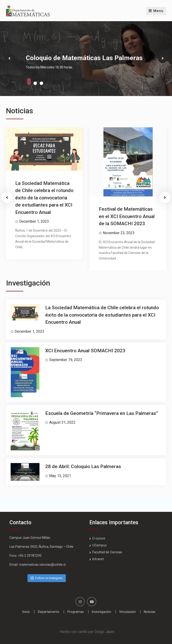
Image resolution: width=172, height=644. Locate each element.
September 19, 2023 (66, 360)
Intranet (98, 559)
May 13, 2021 (60, 476)
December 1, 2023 (34, 221)
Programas (76, 612)
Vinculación (127, 612)
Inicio (26, 612)
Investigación (101, 612)
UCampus (100, 545)
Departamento (49, 612)
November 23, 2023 (119, 233)
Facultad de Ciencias (107, 552)
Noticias (150, 612)
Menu (156, 11)
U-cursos (99, 538)
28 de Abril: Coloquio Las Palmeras (83, 466)
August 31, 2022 (62, 422)
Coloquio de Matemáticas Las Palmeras (84, 58)
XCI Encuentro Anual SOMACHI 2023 (85, 351)
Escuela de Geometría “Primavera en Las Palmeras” (102, 413)
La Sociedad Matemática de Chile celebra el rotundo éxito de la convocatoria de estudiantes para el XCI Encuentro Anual (44, 198)
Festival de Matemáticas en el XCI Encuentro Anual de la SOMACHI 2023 (127, 216)
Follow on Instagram (47, 578)
